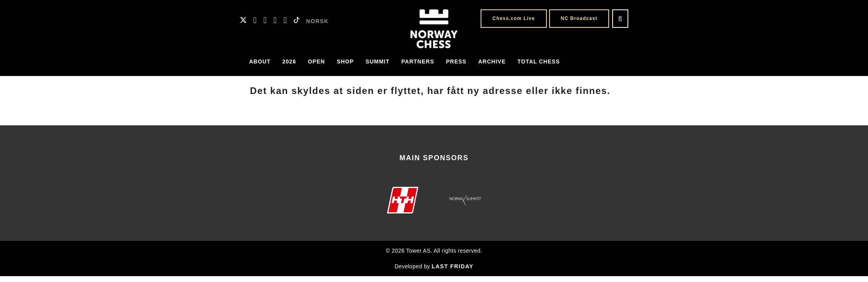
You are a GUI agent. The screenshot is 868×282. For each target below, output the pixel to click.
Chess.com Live (514, 18)
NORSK (318, 21)
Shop (345, 61)
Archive (492, 61)
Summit (377, 61)
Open (316, 61)
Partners (418, 61)
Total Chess (539, 61)
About (260, 61)
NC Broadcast (579, 18)
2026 (289, 61)
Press (456, 61)
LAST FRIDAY (453, 266)
